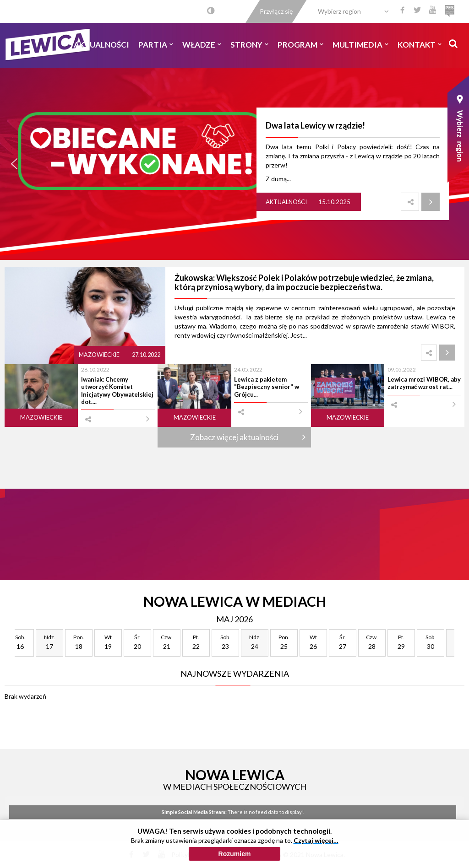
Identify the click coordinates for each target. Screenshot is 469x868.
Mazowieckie (100, 355)
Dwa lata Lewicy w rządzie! (315, 125)
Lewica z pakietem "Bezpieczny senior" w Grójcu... (267, 387)
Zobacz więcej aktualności (234, 437)
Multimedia (360, 45)
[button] (14, 164)
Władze (202, 45)
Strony (249, 45)
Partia (156, 45)
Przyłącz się (276, 11)
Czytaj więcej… (316, 843)
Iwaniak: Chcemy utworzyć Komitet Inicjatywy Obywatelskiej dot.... (117, 391)
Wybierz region (339, 11)
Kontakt (420, 45)
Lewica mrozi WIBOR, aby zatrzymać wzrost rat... (424, 383)
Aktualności (101, 45)
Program (300, 45)
